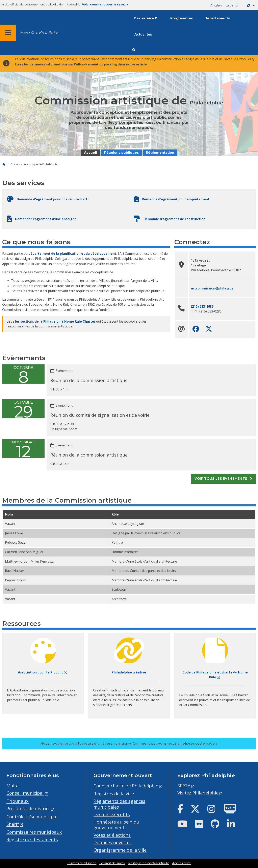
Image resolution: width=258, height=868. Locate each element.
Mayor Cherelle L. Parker (39, 32)
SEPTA (184, 786)
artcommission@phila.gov (212, 288)
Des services (145, 18)
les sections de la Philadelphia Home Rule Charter (55, 321)
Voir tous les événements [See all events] (223, 479)
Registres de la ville (114, 794)
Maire (12, 786)
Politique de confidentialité (149, 863)
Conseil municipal (25, 793)
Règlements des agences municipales (119, 804)
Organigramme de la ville (120, 850)
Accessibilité (182, 863)
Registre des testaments (32, 839)
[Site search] (134, 50)
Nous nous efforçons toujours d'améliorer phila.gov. (129, 743)
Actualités (143, 34)
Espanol (232, 5)
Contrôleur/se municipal (32, 817)
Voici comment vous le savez (105, 4)
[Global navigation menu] (8, 33)
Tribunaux (18, 801)
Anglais (216, 5)
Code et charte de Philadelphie (126, 786)
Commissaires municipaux (34, 832)
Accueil (91, 153)
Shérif (13, 824)
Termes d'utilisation (82, 863)
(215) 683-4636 (202, 306)
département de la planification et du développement (72, 254)
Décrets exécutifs (112, 814)
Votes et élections (112, 835)
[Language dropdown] (252, 5)
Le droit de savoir (112, 863)
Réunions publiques (121, 153)
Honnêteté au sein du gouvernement (116, 825)
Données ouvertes (113, 842)
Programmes (182, 18)
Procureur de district (28, 809)
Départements (217, 18)
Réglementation (160, 153)
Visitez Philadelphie (198, 793)
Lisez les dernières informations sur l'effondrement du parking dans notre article (81, 64)
